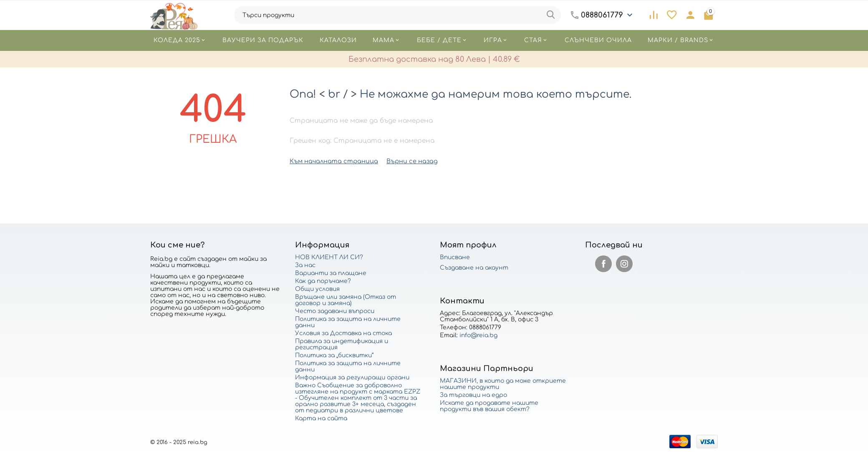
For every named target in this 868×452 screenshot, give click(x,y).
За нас (305, 265)
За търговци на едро (473, 395)
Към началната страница (332, 161)
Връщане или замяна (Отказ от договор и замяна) (346, 300)
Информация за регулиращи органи (352, 377)
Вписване (455, 257)
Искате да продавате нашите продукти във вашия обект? (489, 406)
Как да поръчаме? (323, 281)
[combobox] (397, 15)
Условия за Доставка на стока (343, 333)
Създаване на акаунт (474, 267)
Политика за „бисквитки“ (334, 355)
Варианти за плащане (331, 273)
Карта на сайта (321, 418)
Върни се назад (406, 161)
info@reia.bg (478, 335)
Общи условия (317, 289)
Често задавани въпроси (335, 311)
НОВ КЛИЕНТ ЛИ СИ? (329, 257)
